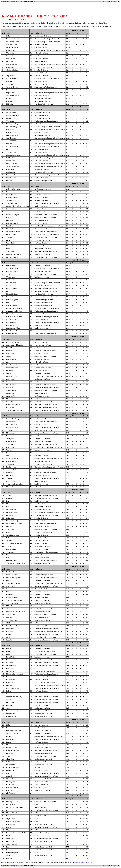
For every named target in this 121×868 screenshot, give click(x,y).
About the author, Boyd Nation (111, 2)
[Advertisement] (60, 8)
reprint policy (79, 862)
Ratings (13, 2)
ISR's (19, 2)
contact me (89, 862)
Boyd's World (5, 2)
